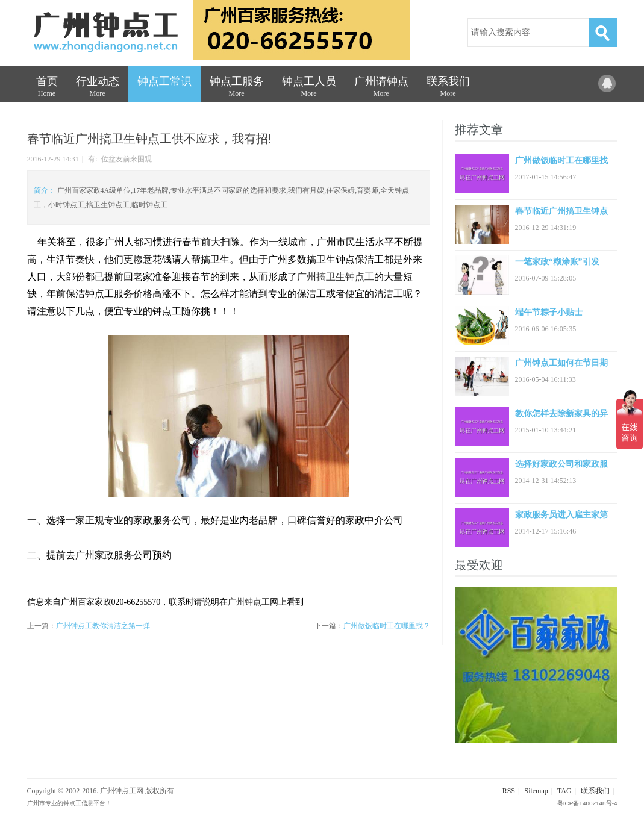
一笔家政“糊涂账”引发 (557, 262)
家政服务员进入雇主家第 (561, 515)
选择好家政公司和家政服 (561, 464)
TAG (564, 791)
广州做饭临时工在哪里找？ (387, 626)
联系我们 (448, 89)
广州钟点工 (249, 602)
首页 (47, 89)
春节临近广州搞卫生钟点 (561, 211)
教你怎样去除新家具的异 (561, 413)
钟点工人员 (309, 89)
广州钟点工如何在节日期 (561, 363)
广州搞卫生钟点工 (336, 277)
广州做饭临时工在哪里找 (561, 161)
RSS (509, 791)
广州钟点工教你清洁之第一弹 (103, 626)
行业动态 (98, 89)
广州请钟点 (381, 89)
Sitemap (536, 791)
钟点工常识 (164, 81)
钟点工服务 (237, 89)
